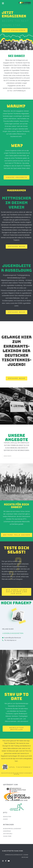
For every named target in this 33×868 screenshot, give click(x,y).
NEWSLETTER (7, 817)
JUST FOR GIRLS (8, 834)
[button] (15, 30)
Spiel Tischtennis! (20, 767)
